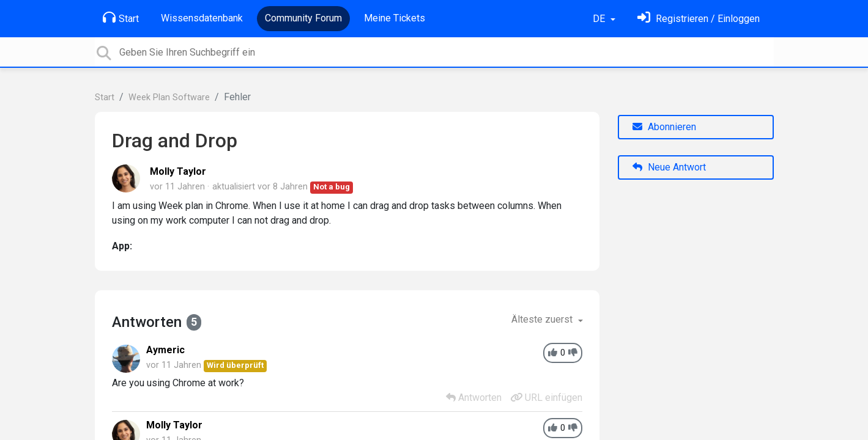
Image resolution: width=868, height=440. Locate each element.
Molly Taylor (178, 171)
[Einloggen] (699, 19)
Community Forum (303, 18)
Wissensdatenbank (202, 18)
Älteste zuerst (543, 319)
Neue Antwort (669, 167)
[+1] (553, 353)
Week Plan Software (169, 97)
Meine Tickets (395, 18)
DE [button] (600, 19)
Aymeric (165, 350)
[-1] (573, 353)
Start (121, 18)
